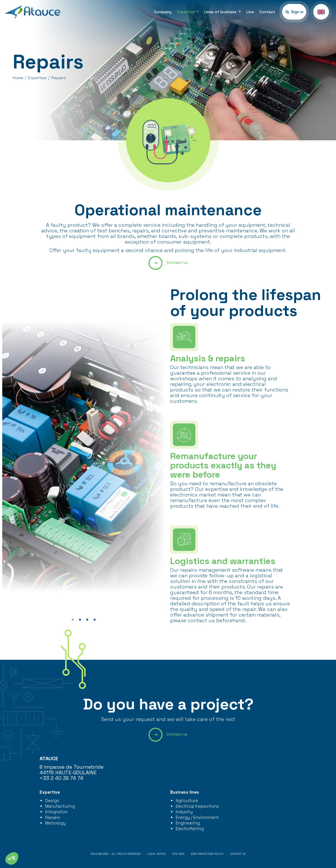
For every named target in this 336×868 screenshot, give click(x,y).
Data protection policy (207, 854)
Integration (56, 812)
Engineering (188, 823)
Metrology (55, 823)
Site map (178, 854)
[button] (321, 12)
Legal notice (156, 854)
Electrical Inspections (197, 806)
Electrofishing (190, 829)
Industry (184, 812)
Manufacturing (60, 806)
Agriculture (187, 801)
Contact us (168, 263)
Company (163, 12)
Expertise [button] (186, 12)
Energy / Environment (197, 817)
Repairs (53, 817)
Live (250, 12)
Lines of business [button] (221, 12)
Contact (267, 12)
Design (52, 801)
